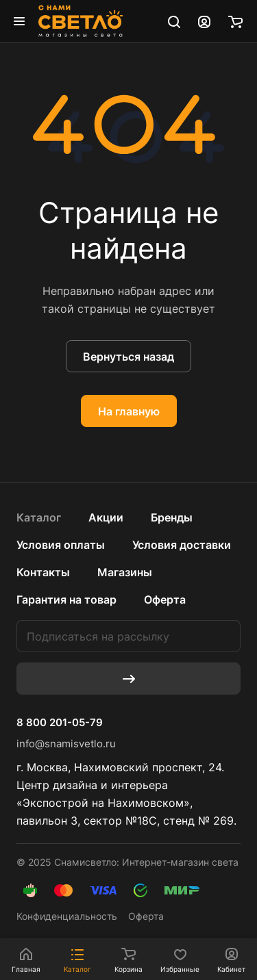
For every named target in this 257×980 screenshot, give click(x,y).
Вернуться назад (128, 357)
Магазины (125, 572)
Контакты (43, 572)
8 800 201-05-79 (60, 723)
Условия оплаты (61, 545)
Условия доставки (182, 545)
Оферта (165, 599)
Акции (106, 517)
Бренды (172, 517)
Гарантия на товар (66, 599)
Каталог (39, 517)
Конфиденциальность (67, 916)
